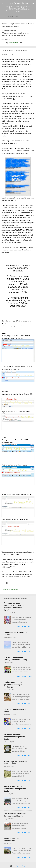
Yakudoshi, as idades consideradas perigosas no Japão (15, 737)
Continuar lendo (25, 626)
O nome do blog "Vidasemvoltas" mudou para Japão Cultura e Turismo (15, 33)
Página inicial (13, 17)
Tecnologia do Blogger (18, 866)
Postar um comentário (11, 590)
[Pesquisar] (33, 4)
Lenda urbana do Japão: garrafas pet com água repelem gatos (13, 685)
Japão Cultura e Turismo (18, 3)
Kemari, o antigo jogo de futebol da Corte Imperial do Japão (15, 789)
